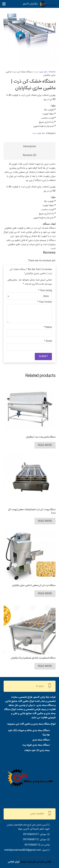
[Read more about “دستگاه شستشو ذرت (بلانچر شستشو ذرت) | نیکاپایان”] (45, 666)
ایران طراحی (14, 862)
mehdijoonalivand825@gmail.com (23, 850)
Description (30, 146)
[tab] (30, 147)
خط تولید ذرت (41, 72)
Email (48, 341)
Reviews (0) (29, 155)
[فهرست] (4, 4)
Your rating (45, 290)
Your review (45, 302)
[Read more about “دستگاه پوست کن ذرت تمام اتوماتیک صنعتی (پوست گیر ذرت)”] (45, 521)
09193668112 (31, 839)
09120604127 (31, 834)
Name (48, 327)
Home (52, 72)
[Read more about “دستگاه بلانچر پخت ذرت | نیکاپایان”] (45, 445)
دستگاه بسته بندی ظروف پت (36, 745)
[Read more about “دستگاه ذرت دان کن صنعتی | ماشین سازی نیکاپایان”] (45, 594)
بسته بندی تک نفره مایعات (37, 750)
